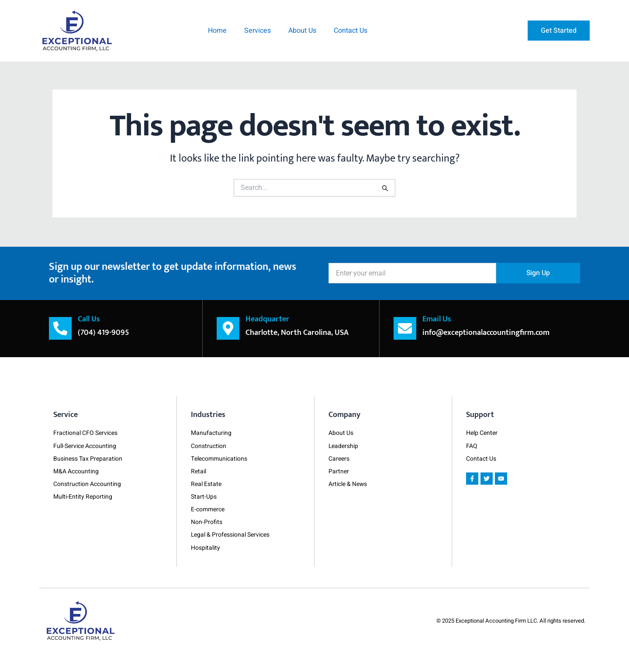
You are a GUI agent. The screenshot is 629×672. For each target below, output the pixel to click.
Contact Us (351, 31)
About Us (302, 31)
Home (217, 31)
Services (257, 31)
